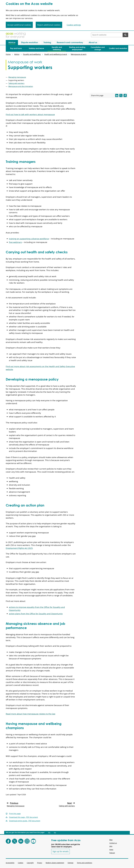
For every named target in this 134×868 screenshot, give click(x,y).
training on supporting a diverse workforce (29, 239)
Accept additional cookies (19, 25)
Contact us (113, 843)
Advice (17, 54)
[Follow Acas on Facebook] (8, 841)
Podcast (112, 853)
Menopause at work (79, 54)
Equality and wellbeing (32, 54)
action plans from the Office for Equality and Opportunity (36, 614)
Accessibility (10, 863)
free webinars (15, 242)
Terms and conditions (85, 863)
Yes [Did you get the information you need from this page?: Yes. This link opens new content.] (49, 832)
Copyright (30, 863)
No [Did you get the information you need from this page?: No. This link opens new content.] (55, 832)
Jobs (111, 846)
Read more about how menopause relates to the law (31, 714)
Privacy (40, 863)
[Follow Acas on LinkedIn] (21, 841)
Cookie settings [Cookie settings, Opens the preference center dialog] (74, 25)
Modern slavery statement (55, 863)
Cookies (21, 863)
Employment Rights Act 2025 (19, 548)
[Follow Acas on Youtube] (33, 841)
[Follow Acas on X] (15, 841)
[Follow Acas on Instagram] (27, 841)
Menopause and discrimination (21, 86)
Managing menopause (17, 77)
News (111, 850)
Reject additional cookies (49, 25)
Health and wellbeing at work (56, 54)
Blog (111, 840)
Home (8, 54)
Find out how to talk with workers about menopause (30, 114)
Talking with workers (16, 83)
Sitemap (71, 863)
